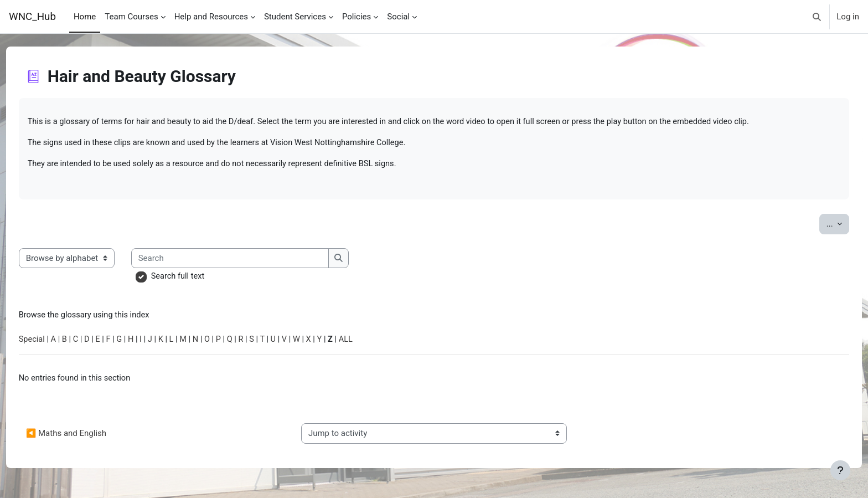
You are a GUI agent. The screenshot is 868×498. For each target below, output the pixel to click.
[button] (817, 17)
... (817, 225)
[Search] (252, 260)
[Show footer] (840, 470)
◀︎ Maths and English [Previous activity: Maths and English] (87, 437)
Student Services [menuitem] (295, 17)
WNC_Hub (32, 17)
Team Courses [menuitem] (131, 17)
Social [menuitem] (398, 17)
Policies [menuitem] (356, 17)
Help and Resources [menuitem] (211, 17)
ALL (376, 342)
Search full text (199, 278)
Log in (848, 17)
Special (53, 342)
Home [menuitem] (85, 17)
